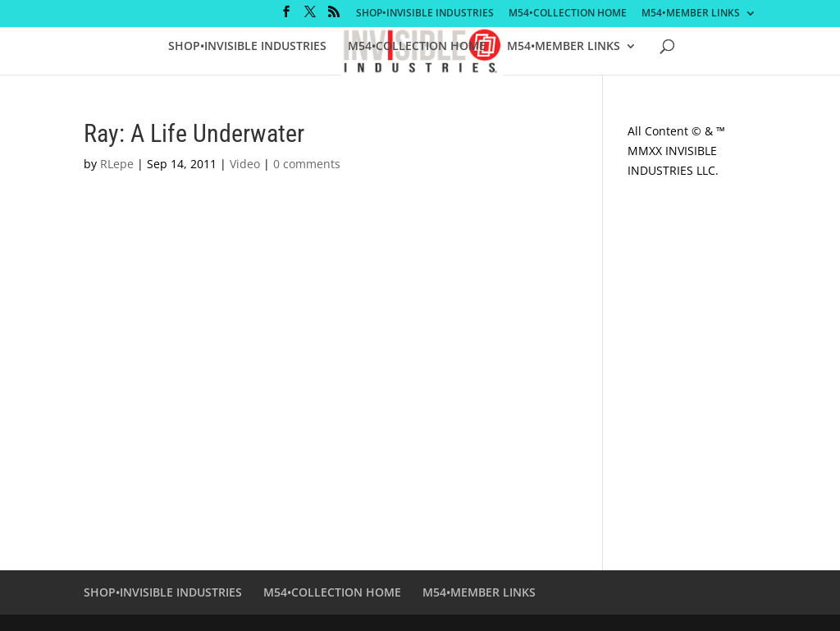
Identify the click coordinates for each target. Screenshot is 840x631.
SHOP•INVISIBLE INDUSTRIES (425, 14)
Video (245, 164)
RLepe (117, 164)
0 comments (307, 164)
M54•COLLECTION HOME (568, 14)
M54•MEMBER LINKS (691, 14)
